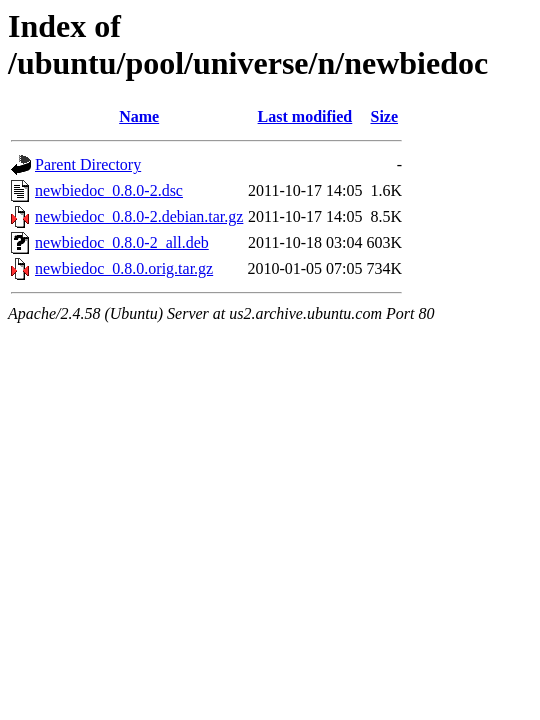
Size (384, 116)
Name (139, 116)
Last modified (305, 116)
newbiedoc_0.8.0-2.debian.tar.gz (139, 216)
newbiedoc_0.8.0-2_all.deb (122, 242)
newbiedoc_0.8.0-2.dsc (109, 190)
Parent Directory (88, 164)
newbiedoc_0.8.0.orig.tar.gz (124, 268)
